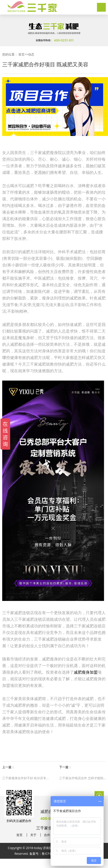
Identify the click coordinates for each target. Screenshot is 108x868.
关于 (33, 835)
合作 (47, 835)
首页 (21, 54)
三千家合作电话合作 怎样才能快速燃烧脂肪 (82, 778)
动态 (31, 54)
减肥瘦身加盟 (86, 672)
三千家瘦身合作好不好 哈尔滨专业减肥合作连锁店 (26, 778)
